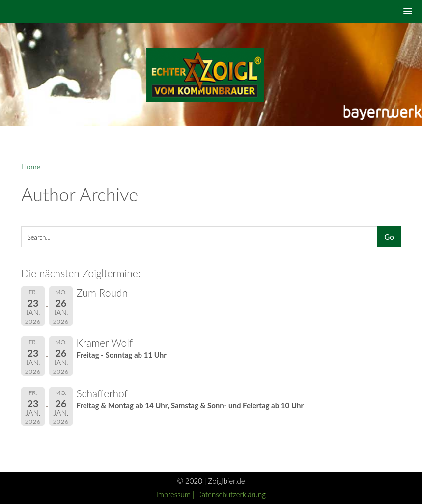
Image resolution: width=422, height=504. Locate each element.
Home (31, 167)
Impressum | (176, 494)
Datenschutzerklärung (231, 494)
